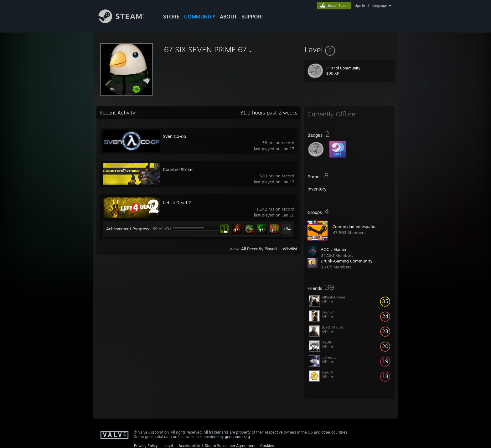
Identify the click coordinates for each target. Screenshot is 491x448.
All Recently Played (259, 249)
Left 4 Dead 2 (177, 203)
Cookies (267, 446)
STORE (171, 17)
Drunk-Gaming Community (346, 261)
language (380, 6)
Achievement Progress (127, 229)
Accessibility (189, 446)
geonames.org (237, 437)
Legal (168, 446)
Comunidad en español (354, 227)
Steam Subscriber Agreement (230, 446)
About (228, 17)
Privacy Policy (146, 446)
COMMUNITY (200, 17)
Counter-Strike (178, 169)
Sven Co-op (174, 136)
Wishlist (290, 249)
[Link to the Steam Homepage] (126, 21)
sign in (360, 6)
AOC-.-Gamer (334, 249)
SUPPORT (253, 17)
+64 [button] (287, 229)
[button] (349, 49)
